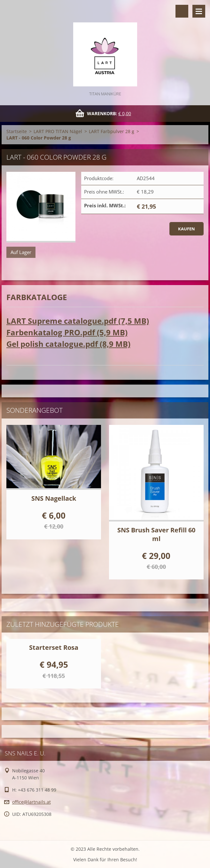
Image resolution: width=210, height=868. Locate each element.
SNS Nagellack (54, 498)
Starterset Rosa (54, 647)
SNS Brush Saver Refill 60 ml (156, 534)
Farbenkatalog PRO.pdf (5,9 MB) (67, 332)
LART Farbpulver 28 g (112, 131)
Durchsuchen (182, 11)
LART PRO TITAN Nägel (58, 131)
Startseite (17, 131)
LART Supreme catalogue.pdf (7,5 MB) (78, 321)
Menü (199, 11)
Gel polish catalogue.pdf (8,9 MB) (68, 344)
